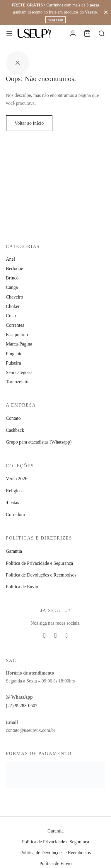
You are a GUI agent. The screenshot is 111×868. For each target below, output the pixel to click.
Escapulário (17, 334)
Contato (13, 418)
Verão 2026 (17, 479)
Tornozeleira (18, 382)
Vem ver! (55, 20)
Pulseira (13, 363)
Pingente (14, 354)
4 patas (12, 502)
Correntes (15, 325)
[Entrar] (73, 33)
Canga (12, 287)
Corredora (15, 514)
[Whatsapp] (66, 636)
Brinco (12, 278)
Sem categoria (19, 372)
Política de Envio (22, 587)
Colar (11, 316)
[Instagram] (56, 636)
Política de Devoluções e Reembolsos (41, 575)
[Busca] (102, 33)
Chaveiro (14, 297)
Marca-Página (19, 344)
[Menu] (9, 33)
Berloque (14, 268)
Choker (13, 306)
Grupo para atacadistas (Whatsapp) (39, 442)
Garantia (14, 551)
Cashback (15, 430)
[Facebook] (45, 636)
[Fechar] (106, 12)
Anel (10, 259)
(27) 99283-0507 (22, 706)
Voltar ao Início (29, 123)
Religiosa (15, 491)
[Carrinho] (87, 33)
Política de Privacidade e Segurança (39, 563)
